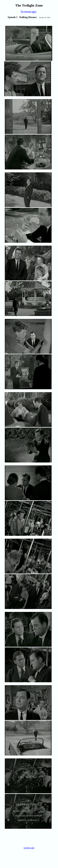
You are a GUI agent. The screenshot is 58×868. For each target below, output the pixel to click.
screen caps (29, 848)
